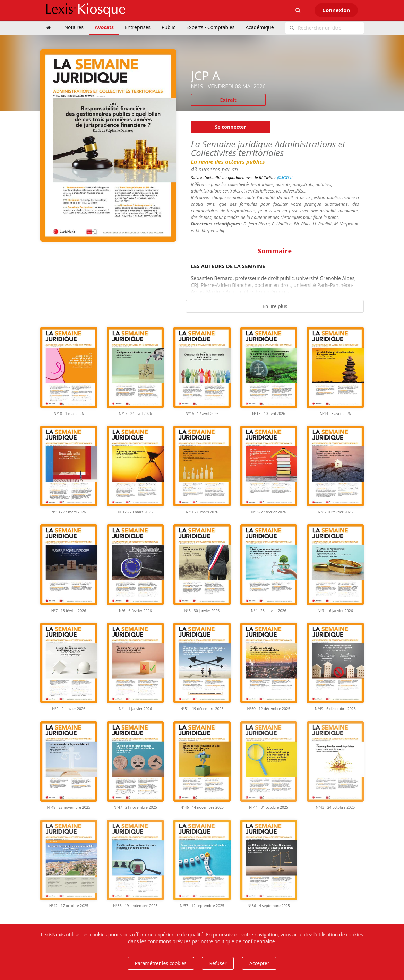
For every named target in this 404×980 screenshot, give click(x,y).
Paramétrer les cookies (161, 963)
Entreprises (138, 27)
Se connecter (231, 127)
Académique (260, 27)
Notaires (74, 27)
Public (168, 27)
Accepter (259, 963)
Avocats (104, 27)
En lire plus (275, 306)
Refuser (218, 963)
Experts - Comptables (210, 27)
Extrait (228, 100)
